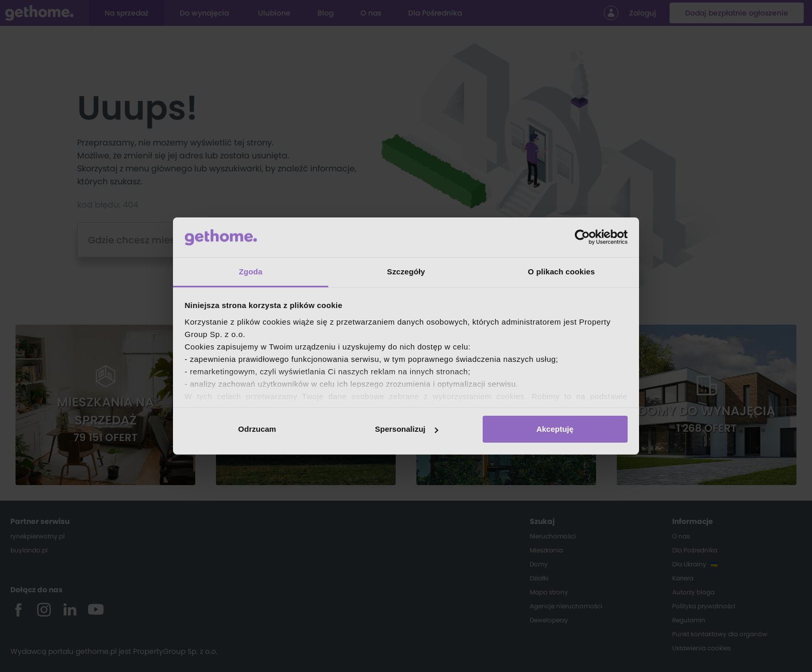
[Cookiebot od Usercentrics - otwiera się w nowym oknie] (582, 237)
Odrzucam (257, 429)
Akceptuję (555, 429)
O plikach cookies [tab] (561, 272)
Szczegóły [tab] (406, 272)
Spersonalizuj (407, 429)
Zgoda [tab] (251, 272)
